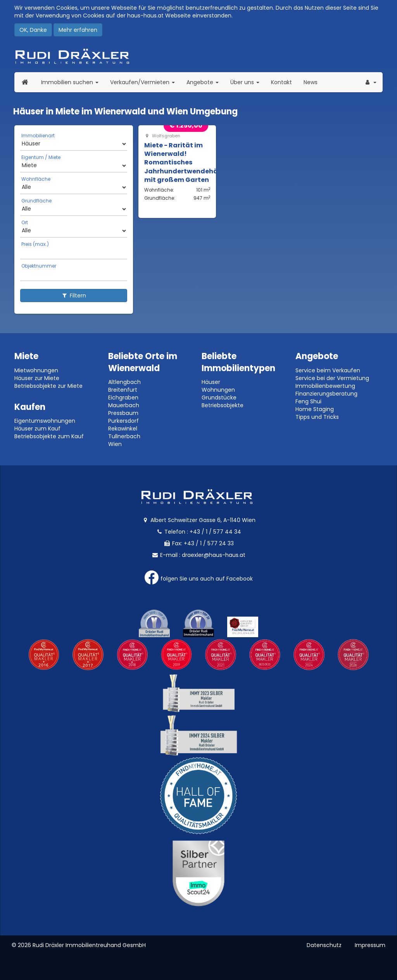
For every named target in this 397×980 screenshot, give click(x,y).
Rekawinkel (123, 429)
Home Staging (315, 409)
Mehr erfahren (78, 30)
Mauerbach (124, 405)
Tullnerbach (124, 436)
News (311, 82)
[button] (370, 82)
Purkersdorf (123, 421)
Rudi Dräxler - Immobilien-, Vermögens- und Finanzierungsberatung (198, 56)
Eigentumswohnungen (45, 421)
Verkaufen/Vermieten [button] (145, 82)
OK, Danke (33, 30)
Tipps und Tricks (317, 417)
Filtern (74, 296)
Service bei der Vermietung (332, 378)
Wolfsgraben (162, 136)
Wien (115, 444)
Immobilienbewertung (325, 386)
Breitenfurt (123, 390)
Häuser (211, 382)
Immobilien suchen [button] (73, 82)
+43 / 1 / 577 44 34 (215, 532)
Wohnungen (218, 390)
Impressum (370, 945)
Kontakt (281, 82)
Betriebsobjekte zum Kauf (49, 436)
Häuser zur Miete (37, 378)
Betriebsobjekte (223, 405)
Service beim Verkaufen (328, 370)
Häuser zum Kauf (37, 429)
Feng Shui (308, 401)
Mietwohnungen (36, 370)
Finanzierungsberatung (326, 394)
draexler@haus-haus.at (214, 555)
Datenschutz (324, 945)
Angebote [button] (203, 82)
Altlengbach (124, 382)
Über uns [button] (248, 82)
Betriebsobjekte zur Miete (48, 386)
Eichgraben (123, 398)
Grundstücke (219, 398)
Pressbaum (123, 413)
